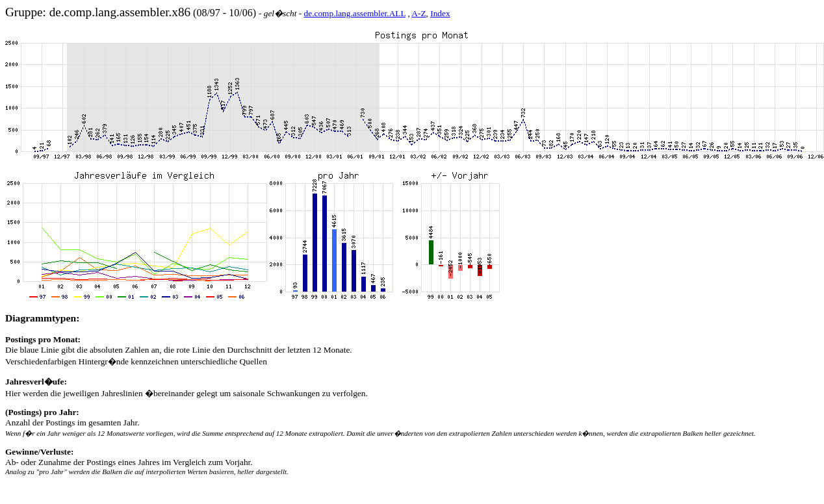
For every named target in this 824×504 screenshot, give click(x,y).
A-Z (418, 13)
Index (440, 13)
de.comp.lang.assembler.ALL (355, 13)
